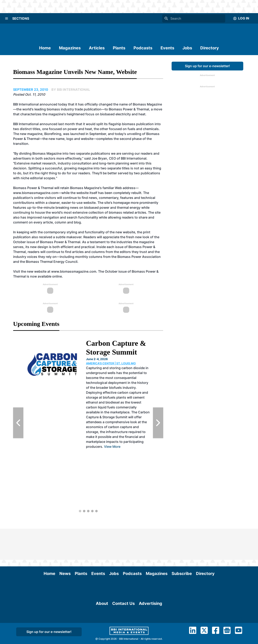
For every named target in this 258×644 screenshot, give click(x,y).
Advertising (150, 620)
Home (45, 48)
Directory (210, 48)
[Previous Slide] (18, 423)
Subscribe (182, 542)
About (102, 620)
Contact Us (123, 620)
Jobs (187, 48)
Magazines (70, 48)
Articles (97, 48)
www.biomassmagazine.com (74, 271)
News (65, 542)
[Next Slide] (158, 423)
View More (112, 447)
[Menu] (7, 18)
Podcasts (143, 48)
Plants (119, 48)
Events (167, 48)
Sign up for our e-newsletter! (207, 66)
